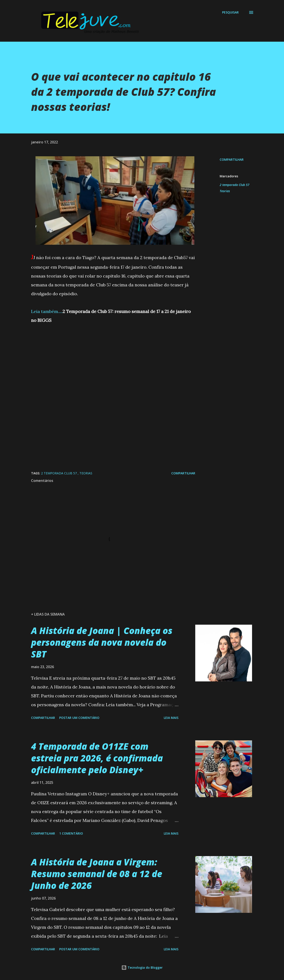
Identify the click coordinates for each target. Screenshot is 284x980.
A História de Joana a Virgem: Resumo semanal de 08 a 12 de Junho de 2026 (97, 874)
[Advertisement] (113, 374)
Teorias (225, 191)
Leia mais (171, 718)
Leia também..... (47, 311)
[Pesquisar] (230, 12)
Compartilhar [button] (232, 159)
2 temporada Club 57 (235, 185)
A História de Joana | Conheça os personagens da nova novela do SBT (102, 642)
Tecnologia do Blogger (142, 967)
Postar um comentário (79, 718)
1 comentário (71, 833)
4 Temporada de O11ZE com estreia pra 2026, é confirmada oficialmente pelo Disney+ (97, 758)
